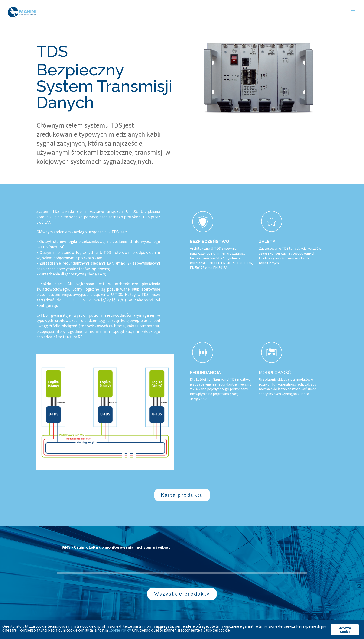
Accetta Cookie (345, 630)
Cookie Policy (120, 630)
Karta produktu (182, 495)
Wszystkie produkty (182, 594)
